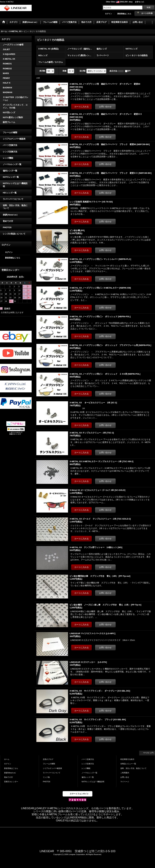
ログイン (108, 14)
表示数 (43, 71)
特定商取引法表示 (127, 759)
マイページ (125, 782)
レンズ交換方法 (10, 152)
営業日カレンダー (11, 782)
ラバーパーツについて (13, 199)
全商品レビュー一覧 (128, 764)
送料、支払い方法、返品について (15, 207)
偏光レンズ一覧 (10, 171)
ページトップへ (149, 753)
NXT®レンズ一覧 (11, 177)
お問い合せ (125, 777)
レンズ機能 (8, 158)
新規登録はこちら (124, 14)
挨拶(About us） (11, 215)
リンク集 (46, 777)
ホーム (7, 759)
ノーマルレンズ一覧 (12, 164)
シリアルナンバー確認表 (14, 139)
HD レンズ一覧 (10, 193)
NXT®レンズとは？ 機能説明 (15, 185)
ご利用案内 (125, 773)
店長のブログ (48, 759)
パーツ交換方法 (10, 145)
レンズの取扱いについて (14, 234)
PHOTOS (7, 227)
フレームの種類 (10, 132)
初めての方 (8, 221)
